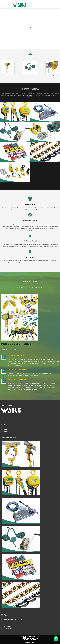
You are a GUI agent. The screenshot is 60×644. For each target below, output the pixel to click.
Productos (5, 429)
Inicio (4, 422)
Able (4, 425)
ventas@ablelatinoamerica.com (11, 624)
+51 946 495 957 (7, 626)
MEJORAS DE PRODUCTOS (17, 380)
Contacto (5, 432)
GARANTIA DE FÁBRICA (16, 356)
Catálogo (5, 427)
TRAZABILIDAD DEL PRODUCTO (19, 370)
